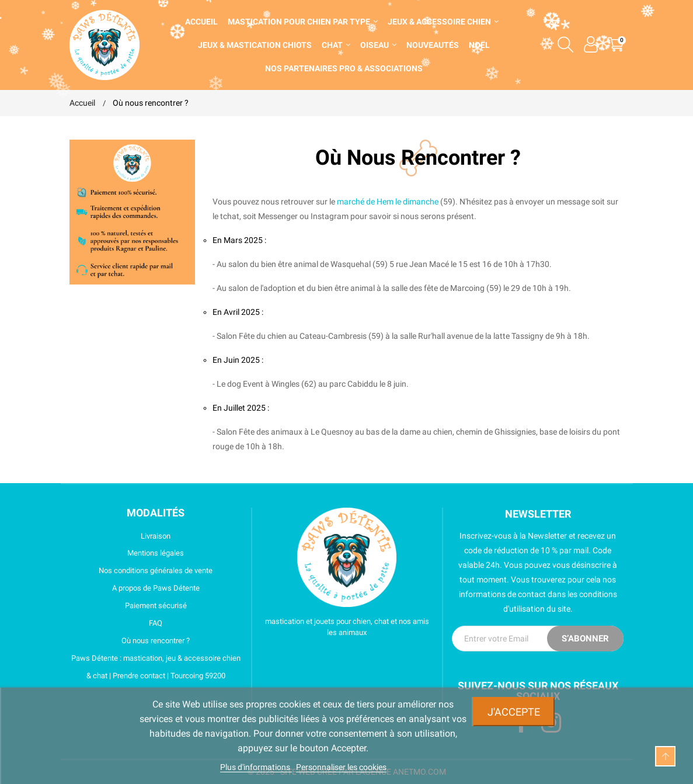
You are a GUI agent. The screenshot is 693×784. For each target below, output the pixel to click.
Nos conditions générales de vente (141, 571)
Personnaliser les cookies (341, 767)
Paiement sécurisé (128, 606)
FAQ (116, 623)
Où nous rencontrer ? (130, 641)
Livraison (120, 536)
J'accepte (514, 712)
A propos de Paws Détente (135, 588)
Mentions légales (127, 553)
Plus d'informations (256, 767)
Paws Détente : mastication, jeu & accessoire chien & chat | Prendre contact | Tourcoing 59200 (155, 667)
